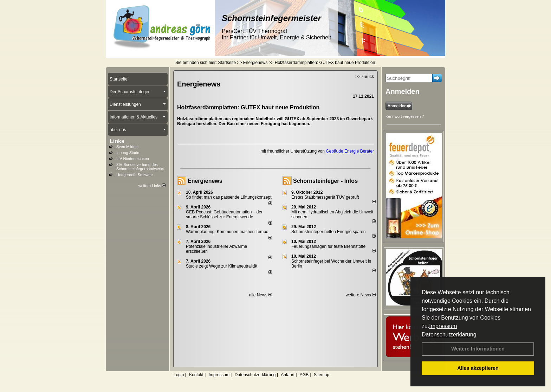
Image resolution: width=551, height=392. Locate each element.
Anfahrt (288, 375)
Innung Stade (128, 153)
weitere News (361, 295)
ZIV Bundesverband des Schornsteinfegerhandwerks (140, 167)
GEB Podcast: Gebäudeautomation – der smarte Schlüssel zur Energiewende (224, 214)
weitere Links (152, 186)
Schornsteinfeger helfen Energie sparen (328, 232)
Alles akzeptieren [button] (478, 368)
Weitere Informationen (478, 349)
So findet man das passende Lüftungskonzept (229, 197)
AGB (304, 375)
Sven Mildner (128, 147)
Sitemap (322, 375)
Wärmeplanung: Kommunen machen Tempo (227, 232)
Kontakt (196, 375)
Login (179, 375)
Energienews (205, 181)
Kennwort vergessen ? (405, 116)
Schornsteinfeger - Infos (325, 181)
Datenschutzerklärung (449, 335)
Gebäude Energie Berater (350, 151)
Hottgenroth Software (135, 175)
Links (117, 141)
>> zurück (365, 77)
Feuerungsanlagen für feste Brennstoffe (328, 246)
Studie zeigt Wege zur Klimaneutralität (222, 266)
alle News (261, 295)
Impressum (443, 326)
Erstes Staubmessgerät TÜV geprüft (325, 197)
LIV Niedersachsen (133, 159)
